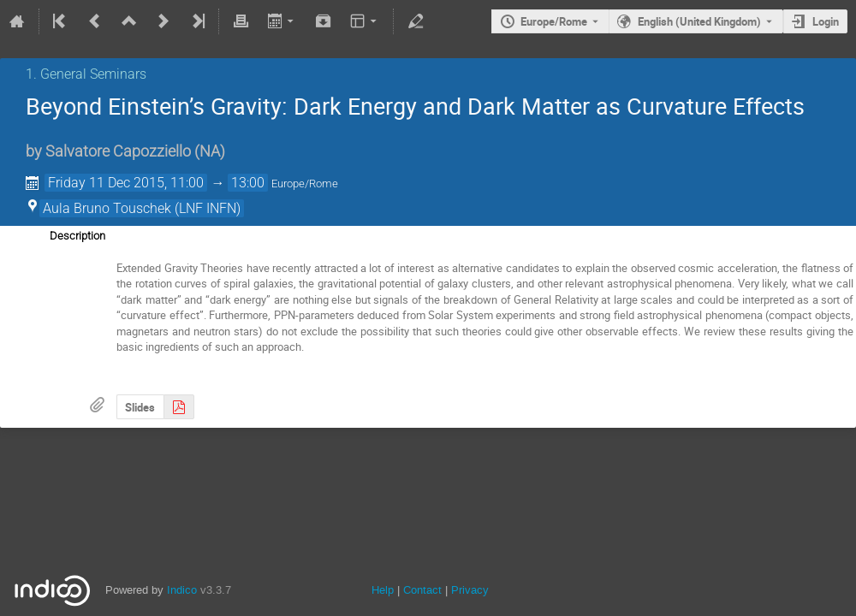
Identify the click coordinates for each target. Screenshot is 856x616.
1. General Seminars (86, 74)
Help (383, 590)
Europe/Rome (554, 21)
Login (826, 21)
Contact (422, 590)
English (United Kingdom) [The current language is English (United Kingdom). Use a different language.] (699, 21)
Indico (182, 590)
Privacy (470, 590)
